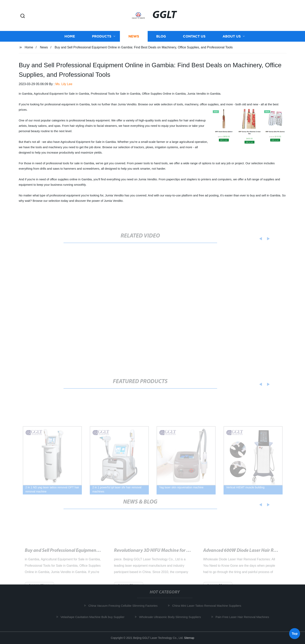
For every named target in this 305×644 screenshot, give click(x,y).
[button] (23, 16)
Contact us (194, 36)
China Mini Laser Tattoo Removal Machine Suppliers (208, 606)
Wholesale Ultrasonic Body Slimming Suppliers (172, 617)
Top (295, 633)
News (134, 36)
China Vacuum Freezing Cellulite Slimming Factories (125, 606)
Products (102, 36)
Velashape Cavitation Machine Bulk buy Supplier (94, 617)
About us (232, 36)
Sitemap (189, 638)
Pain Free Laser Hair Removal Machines (244, 617)
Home (70, 36)
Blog (161, 36)
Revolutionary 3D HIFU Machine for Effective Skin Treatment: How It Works (189, 554)
